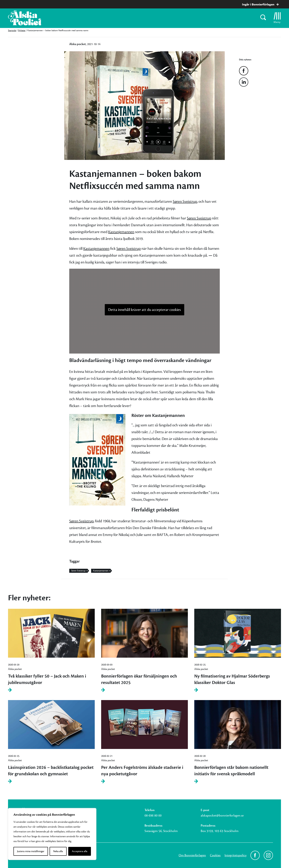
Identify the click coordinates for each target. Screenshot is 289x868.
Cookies (215, 855)
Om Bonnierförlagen (192, 855)
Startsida (12, 30)
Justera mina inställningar (31, 851)
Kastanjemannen (121, 232)
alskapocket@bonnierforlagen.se (222, 816)
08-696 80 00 (153, 816)
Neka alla (58, 851)
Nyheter (22, 30)
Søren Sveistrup (185, 202)
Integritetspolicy (236, 855)
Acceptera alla (80, 851)
